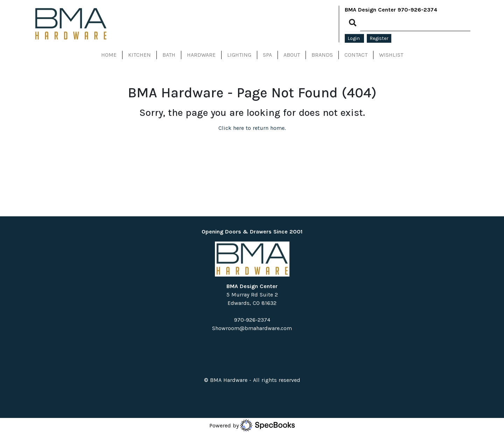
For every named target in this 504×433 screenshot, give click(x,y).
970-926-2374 (417, 10)
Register (379, 38)
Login (354, 38)
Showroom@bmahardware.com (252, 328)
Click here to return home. (252, 128)
